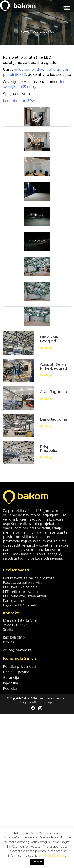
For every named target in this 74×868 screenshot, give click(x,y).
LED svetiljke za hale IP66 (24, 587)
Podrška (10, 688)
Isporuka (10, 683)
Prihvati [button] (37, 862)
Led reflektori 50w (19, 101)
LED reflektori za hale (21, 591)
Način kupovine (16, 672)
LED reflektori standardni (24, 596)
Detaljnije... (47, 348)
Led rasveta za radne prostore (29, 578)
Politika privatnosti (19, 666)
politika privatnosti (52, 855)
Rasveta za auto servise (23, 582)
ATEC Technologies (43, 702)
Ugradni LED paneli (19, 605)
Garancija (11, 677)
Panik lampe (13, 600)
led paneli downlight (36, 70)
